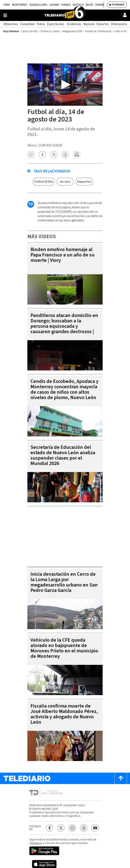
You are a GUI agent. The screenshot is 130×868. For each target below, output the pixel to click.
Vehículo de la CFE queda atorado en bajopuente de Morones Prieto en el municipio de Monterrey (64, 648)
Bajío (90, 5)
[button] (31, 155)
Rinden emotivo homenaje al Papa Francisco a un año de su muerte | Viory (63, 255)
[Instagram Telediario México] (72, 828)
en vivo (65, 182)
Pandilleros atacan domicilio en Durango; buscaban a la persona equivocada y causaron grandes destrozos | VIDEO (64, 326)
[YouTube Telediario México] (95, 828)
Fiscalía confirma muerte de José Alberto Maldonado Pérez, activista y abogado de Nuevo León (64, 714)
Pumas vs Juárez (50, 31)
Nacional (89, 24)
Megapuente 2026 (72, 31)
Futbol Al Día (44, 182)
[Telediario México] (65, 15)
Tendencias (74, 24)
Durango (101, 5)
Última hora (10, 24)
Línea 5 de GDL (30, 31)
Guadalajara (38, 5)
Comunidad (27, 24)
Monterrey (20, 5)
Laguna (54, 5)
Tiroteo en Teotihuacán (98, 31)
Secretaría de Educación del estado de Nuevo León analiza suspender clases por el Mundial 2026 (63, 455)
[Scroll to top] (121, 778)
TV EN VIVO (118, 5)
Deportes (103, 24)
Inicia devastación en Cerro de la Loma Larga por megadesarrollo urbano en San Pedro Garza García (64, 582)
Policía (41, 24)
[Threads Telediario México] (84, 828)
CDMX (7, 5)
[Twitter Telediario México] (61, 828)
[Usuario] (125, 15)
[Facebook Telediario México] (49, 828)
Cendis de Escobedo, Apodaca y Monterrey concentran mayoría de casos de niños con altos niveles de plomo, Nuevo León (64, 389)
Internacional (119, 24)
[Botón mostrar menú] (5, 15)
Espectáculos (56, 24)
